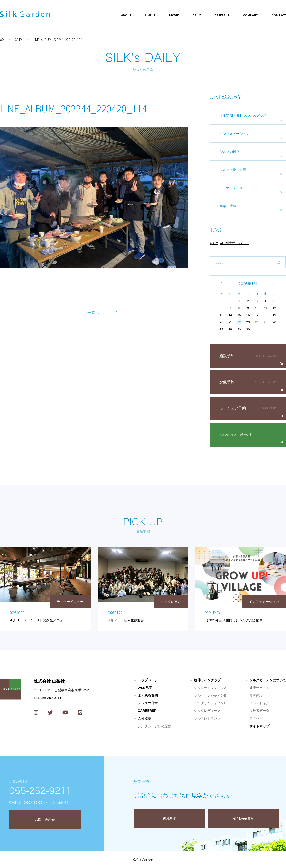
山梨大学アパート (235, 243)
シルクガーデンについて (268, 680)
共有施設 (256, 695)
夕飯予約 (227, 382)
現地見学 (170, 819)
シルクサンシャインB (210, 695)
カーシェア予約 (233, 408)
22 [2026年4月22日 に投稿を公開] (239, 322)
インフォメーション (235, 134)
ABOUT (126, 15)
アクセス (256, 718)
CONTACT (279, 15)
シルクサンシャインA (210, 688)
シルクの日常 (230, 152)
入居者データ (259, 711)
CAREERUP (222, 15)
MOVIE (174, 15)
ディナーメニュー (233, 188)
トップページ (148, 680)
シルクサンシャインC (210, 703)
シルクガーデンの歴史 (154, 726)
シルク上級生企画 (233, 170)
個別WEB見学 (244, 819)
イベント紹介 (259, 703)
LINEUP (150, 15)
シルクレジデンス (207, 718)
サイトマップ (259, 726)
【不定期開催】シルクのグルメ (243, 115)
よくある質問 (148, 695)
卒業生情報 (228, 206)
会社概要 (144, 718)
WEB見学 (145, 688)
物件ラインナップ (207, 680)
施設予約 (227, 356)
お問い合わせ (45, 820)
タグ (215, 243)
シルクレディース (207, 711)
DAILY (197, 15)
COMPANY (251, 15)
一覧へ (93, 313)
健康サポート (259, 688)
